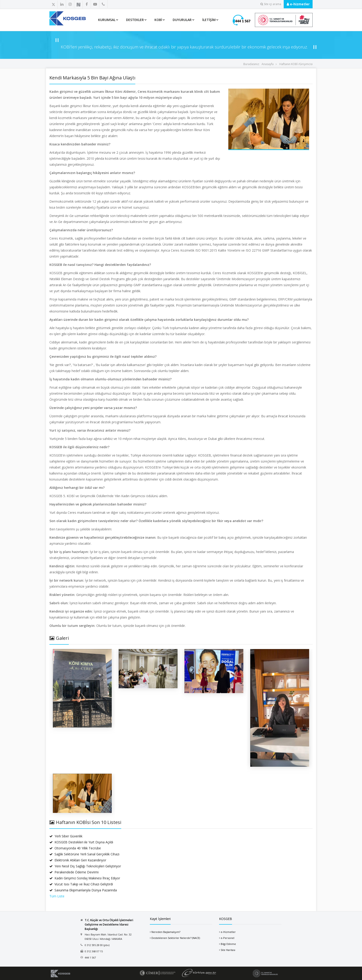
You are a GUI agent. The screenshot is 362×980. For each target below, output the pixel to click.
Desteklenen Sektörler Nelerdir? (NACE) (176, 938)
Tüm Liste (57, 896)
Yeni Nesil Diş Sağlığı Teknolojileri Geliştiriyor (85, 866)
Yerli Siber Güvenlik (66, 836)
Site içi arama (271, 4)
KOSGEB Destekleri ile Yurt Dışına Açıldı (81, 842)
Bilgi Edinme (228, 944)
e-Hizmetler (228, 932)
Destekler (135, 20)
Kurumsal (107, 20)
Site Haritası (228, 950)
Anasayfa (268, 64)
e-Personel (228, 938)
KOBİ (158, 20)
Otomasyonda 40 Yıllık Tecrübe (75, 848)
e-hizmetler (298, 4)
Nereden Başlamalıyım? (166, 932)
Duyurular (182, 20)
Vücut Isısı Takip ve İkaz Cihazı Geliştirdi (81, 884)
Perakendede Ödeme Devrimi (74, 872)
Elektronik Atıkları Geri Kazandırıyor (78, 860)
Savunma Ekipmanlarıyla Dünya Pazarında (83, 890)
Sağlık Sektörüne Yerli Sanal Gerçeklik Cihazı (84, 854)
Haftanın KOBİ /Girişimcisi (296, 64)
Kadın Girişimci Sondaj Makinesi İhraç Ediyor (85, 878)
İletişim (209, 20)
